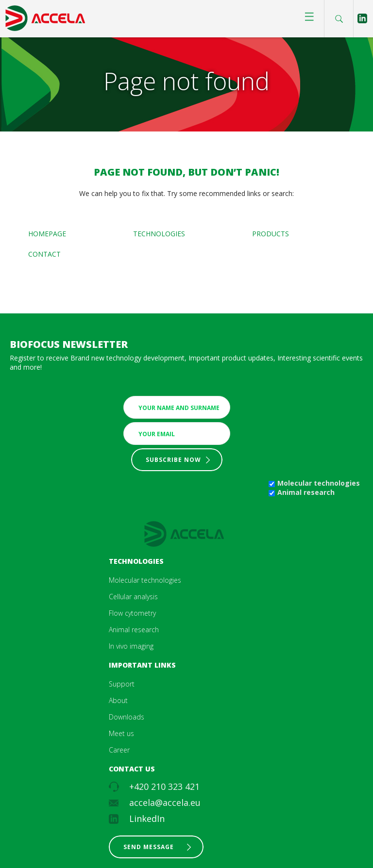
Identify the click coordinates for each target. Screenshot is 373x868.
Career (119, 750)
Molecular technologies (319, 483)
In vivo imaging (131, 646)
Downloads (127, 717)
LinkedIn (147, 819)
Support (122, 684)
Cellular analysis (133, 597)
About (118, 700)
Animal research (306, 492)
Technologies (159, 234)
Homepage (47, 234)
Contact (44, 254)
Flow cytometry (132, 613)
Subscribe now (173, 460)
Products (271, 234)
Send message (149, 847)
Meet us (121, 733)
